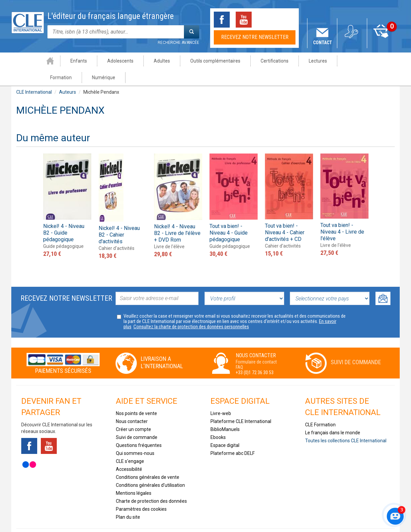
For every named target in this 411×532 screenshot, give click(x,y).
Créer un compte (133, 413)
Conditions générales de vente (148, 461)
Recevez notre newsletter (255, 37)
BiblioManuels (225, 413)
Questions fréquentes (139, 429)
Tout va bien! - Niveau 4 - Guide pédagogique (229, 216)
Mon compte (352, 43)
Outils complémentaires (186, 61)
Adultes (133, 61)
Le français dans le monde (333, 416)
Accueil (21, 61)
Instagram (288, 20)
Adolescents (91, 61)
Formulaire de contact (256, 345)
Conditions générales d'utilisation (150, 469)
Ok (383, 282)
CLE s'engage (130, 445)
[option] (67, 189)
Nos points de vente (136, 397)
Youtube (244, 20)
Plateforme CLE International (241, 405)
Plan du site (128, 500)
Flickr (29, 448)
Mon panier (382, 43)
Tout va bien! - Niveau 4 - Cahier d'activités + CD (285, 216)
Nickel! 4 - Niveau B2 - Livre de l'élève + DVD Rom (177, 216)
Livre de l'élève (169, 230)
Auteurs (68, 75)
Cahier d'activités (117, 232)
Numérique (372, 61)
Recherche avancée (178, 43)
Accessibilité (129, 453)
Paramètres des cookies (141, 492)
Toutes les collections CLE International (346, 424)
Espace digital (225, 429)
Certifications (246, 61)
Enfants (50, 61)
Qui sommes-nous (135, 437)
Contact (323, 43)
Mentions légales (134, 477)
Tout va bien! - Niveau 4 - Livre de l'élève (342, 215)
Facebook (222, 20)
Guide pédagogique (63, 230)
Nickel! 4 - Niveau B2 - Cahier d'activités (119, 218)
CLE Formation (320, 408)
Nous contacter (132, 405)
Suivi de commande (356, 345)
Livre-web (221, 397)
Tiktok (266, 20)
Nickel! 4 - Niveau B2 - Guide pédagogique (64, 216)
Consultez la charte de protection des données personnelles (191, 310)
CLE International (34, 75)
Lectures (289, 61)
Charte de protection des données (151, 484)
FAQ (239, 351)
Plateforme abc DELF (233, 437)
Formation (329, 61)
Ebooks (218, 421)
